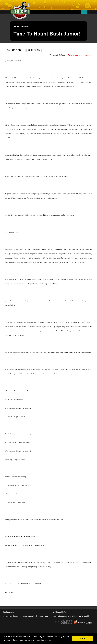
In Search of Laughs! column (80, 55)
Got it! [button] (83, 639)
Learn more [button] (46, 640)
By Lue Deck (15, 50)
